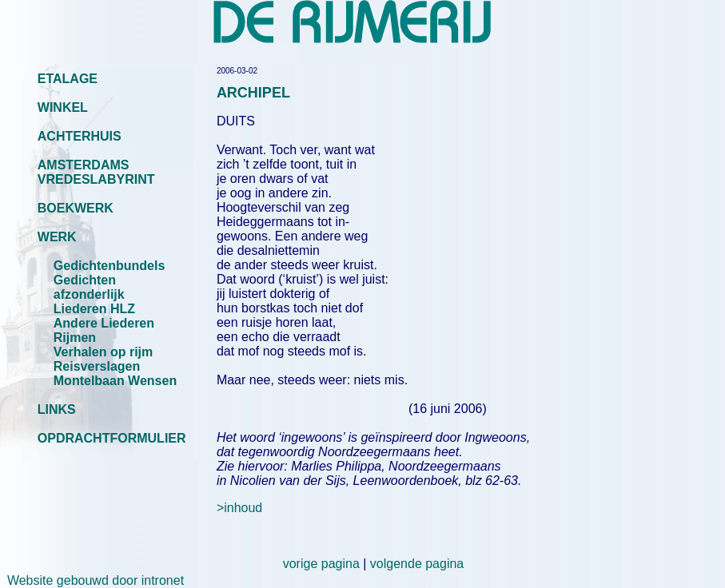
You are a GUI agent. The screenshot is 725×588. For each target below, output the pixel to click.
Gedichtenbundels (110, 266)
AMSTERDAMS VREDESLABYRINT (96, 172)
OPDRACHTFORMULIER (112, 438)
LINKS (57, 409)
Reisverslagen (97, 366)
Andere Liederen (104, 323)
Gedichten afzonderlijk (89, 287)
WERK (57, 237)
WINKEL (63, 107)
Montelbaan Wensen (115, 381)
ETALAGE (68, 79)
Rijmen (75, 338)
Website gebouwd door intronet (92, 580)
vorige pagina (321, 564)
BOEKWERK (76, 208)
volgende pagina (417, 564)
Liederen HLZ (94, 309)
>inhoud (239, 508)
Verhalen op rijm (103, 352)
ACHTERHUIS (80, 136)
